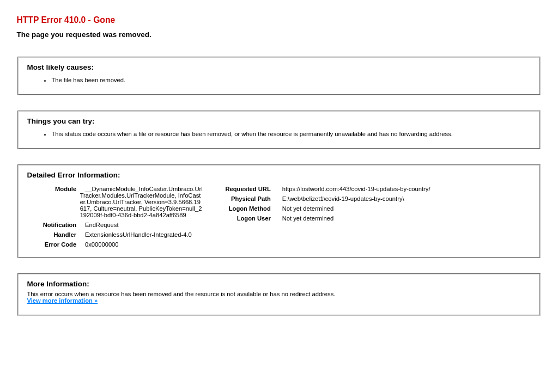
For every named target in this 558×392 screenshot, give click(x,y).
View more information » (62, 301)
